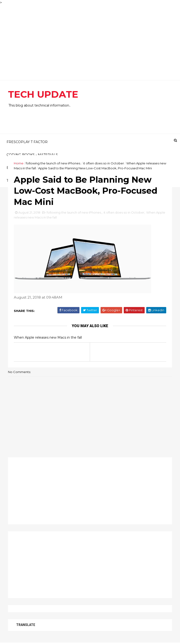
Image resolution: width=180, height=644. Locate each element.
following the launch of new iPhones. (53, 163)
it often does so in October (104, 163)
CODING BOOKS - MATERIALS (32, 155)
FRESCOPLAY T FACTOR (27, 142)
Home (19, 163)
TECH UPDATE (43, 94)
